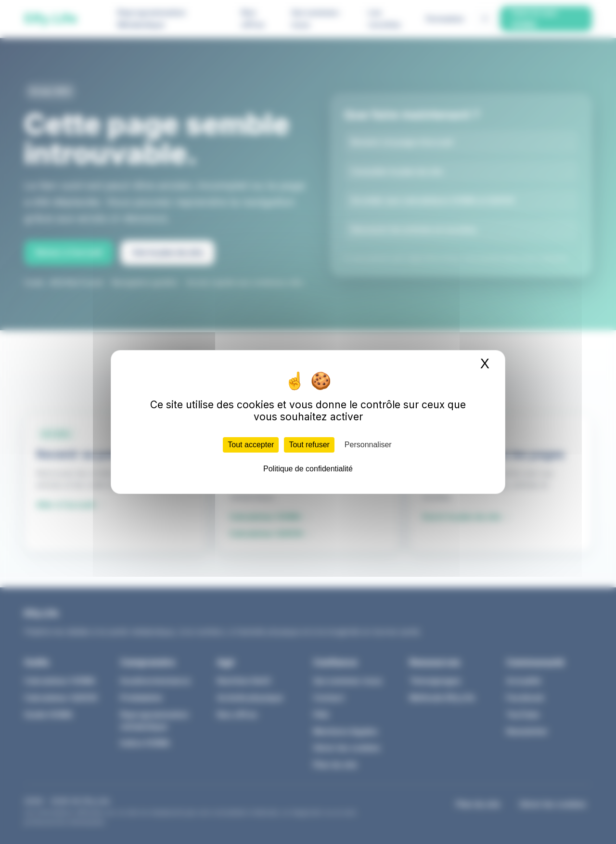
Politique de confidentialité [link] (308, 469)
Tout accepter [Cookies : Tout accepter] (251, 445)
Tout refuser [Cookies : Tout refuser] (309, 445)
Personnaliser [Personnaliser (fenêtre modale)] (368, 445)
